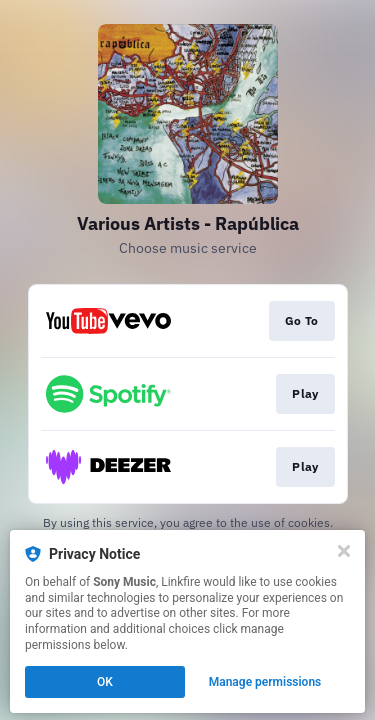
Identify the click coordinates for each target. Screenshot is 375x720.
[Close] (344, 551)
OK (105, 682)
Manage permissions (265, 682)
